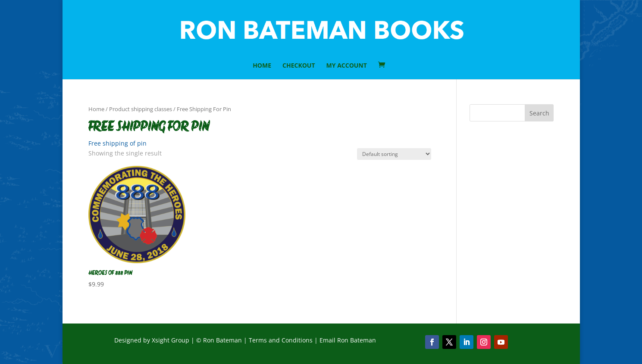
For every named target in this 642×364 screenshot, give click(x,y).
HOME (262, 66)
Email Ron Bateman (348, 340)
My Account (347, 66)
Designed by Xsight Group (152, 340)
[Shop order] (394, 154)
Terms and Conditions (281, 340)
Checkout (299, 66)
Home (96, 109)
